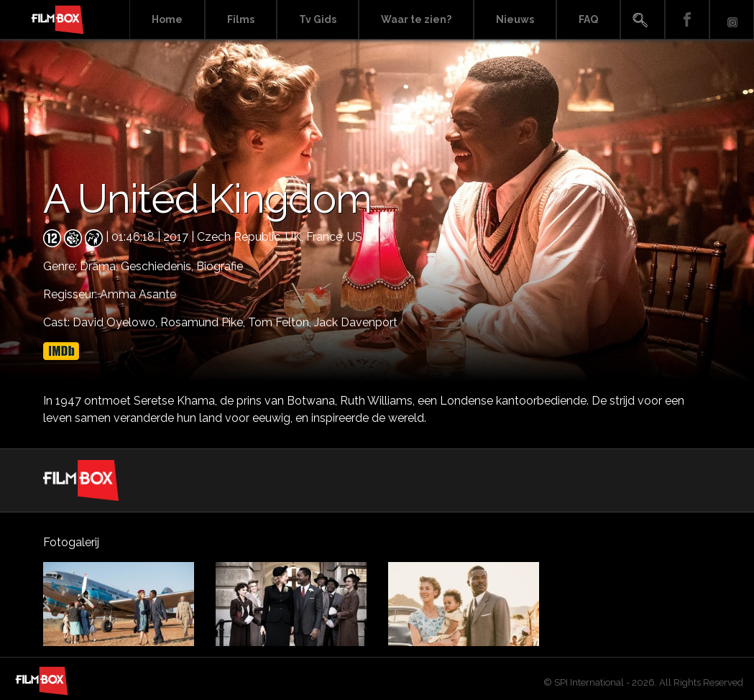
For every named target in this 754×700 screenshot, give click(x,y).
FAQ (588, 19)
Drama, (100, 266)
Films (241, 19)
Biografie (220, 266)
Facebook (687, 20)
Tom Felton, (281, 322)
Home (167, 19)
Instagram (732, 20)
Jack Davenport (356, 322)
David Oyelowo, (116, 322)
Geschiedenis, (158, 266)
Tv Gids (318, 19)
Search (643, 20)
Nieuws (515, 19)
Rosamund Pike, (204, 322)
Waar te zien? (416, 19)
